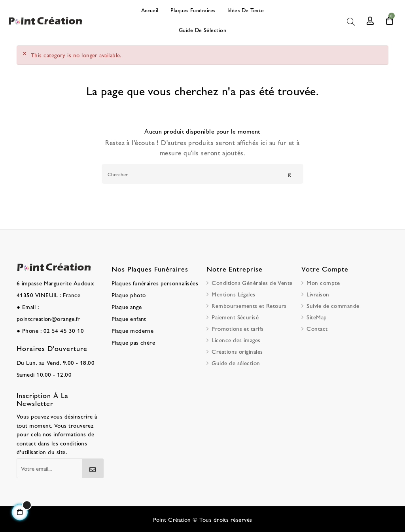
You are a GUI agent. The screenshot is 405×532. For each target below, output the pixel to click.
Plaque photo (129, 295)
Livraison (318, 294)
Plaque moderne (132, 330)
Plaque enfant (129, 318)
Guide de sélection (236, 363)
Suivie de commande (333, 305)
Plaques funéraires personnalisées (155, 283)
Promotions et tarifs (238, 328)
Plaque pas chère (133, 342)
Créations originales (237, 351)
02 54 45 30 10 (64, 330)
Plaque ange (127, 307)
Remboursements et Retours (249, 305)
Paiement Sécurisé (235, 317)
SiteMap (317, 317)
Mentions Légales (233, 294)
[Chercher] (202, 174)
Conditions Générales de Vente (252, 282)
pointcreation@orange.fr (48, 318)
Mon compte (323, 282)
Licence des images (236, 340)
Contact (317, 328)
